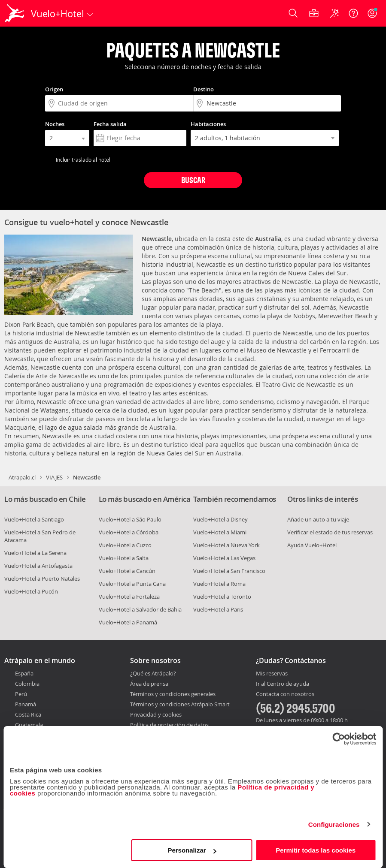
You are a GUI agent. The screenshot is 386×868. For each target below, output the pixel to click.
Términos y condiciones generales (173, 694)
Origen (54, 89)
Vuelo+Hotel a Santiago (34, 519)
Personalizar (192, 850)
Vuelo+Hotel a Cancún (127, 571)
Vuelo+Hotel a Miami (220, 532)
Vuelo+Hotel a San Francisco (229, 571)
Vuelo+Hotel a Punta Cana (132, 584)
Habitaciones (208, 124)
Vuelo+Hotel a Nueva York (226, 545)
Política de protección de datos (169, 725)
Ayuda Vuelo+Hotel (312, 545)
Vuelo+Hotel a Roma (219, 584)
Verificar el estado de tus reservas (330, 532)
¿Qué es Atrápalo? (153, 673)
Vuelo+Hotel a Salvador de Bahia (140, 609)
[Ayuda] (353, 13)
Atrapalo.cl (22, 477)
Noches (55, 124)
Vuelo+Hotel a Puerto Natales (42, 579)
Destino (204, 89)
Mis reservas (272, 674)
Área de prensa (149, 684)
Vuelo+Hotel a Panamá (128, 622)
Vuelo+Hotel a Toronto (222, 597)
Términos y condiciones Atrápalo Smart (180, 704)
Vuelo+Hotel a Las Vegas (224, 558)
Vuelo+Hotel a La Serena (35, 553)
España (24, 673)
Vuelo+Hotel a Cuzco (125, 545)
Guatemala (29, 725)
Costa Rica (28, 714)
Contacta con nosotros (285, 694)
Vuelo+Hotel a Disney (220, 519)
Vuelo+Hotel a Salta (124, 558)
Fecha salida (110, 124)
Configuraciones (334, 824)
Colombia (27, 684)
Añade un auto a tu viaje (318, 519)
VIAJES (54, 477)
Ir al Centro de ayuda (283, 684)
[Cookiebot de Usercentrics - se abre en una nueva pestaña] (339, 739)
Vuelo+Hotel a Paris (218, 609)
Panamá (26, 704)
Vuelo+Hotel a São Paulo (130, 519)
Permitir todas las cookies (316, 850)
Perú (21, 694)
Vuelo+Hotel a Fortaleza (129, 597)
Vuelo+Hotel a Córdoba (129, 532)
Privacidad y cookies (156, 714)
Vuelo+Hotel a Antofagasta (38, 566)
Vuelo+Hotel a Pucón (31, 591)
